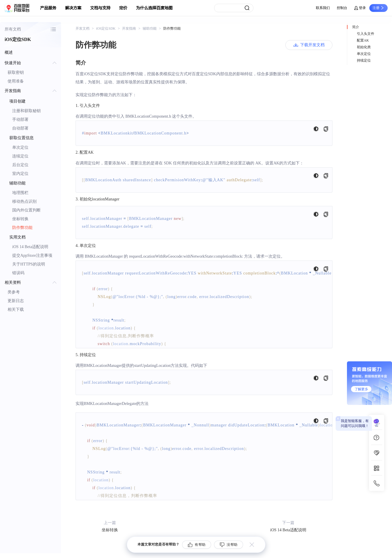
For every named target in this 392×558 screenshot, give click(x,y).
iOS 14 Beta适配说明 (30, 247)
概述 (9, 52)
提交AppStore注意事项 (32, 255)
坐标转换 (20, 219)
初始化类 (364, 47)
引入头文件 (366, 34)
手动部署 (20, 120)
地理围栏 (20, 193)
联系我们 (323, 8)
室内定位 (20, 174)
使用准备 (16, 81)
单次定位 (20, 147)
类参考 (14, 292)
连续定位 (20, 156)
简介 (356, 27)
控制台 (342, 8)
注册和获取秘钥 (26, 111)
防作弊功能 (22, 228)
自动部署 (20, 128)
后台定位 (20, 165)
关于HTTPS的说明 (29, 264)
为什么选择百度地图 (154, 8)
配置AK (363, 40)
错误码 (18, 273)
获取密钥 (16, 72)
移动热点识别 (24, 201)
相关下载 (16, 309)
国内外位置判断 (26, 210)
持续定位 (364, 60)
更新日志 (16, 301)
